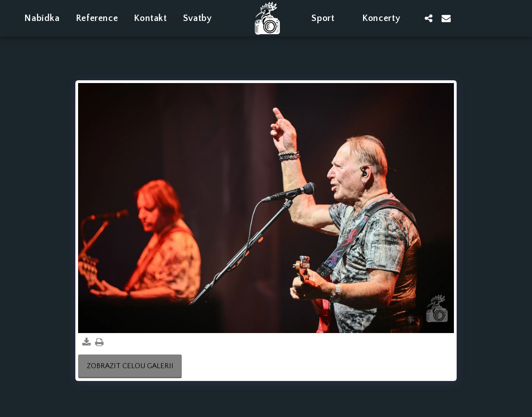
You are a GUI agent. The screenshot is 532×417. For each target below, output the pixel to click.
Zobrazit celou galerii (130, 366)
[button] (203, 18)
